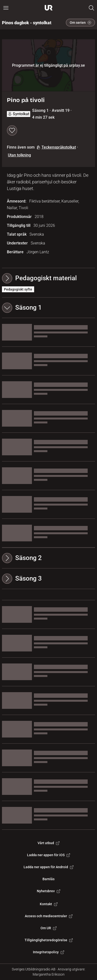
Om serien (80, 23)
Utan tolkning (19, 155)
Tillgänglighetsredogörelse (49, 940)
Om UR (48, 928)
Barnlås (48, 879)
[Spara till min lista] (12, 130)
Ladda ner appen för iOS (48, 855)
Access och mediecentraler (49, 916)
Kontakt (49, 904)
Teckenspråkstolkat (56, 147)
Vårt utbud (48, 843)
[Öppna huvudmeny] (6, 8)
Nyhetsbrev (48, 891)
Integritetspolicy (48, 952)
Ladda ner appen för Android (48, 867)
